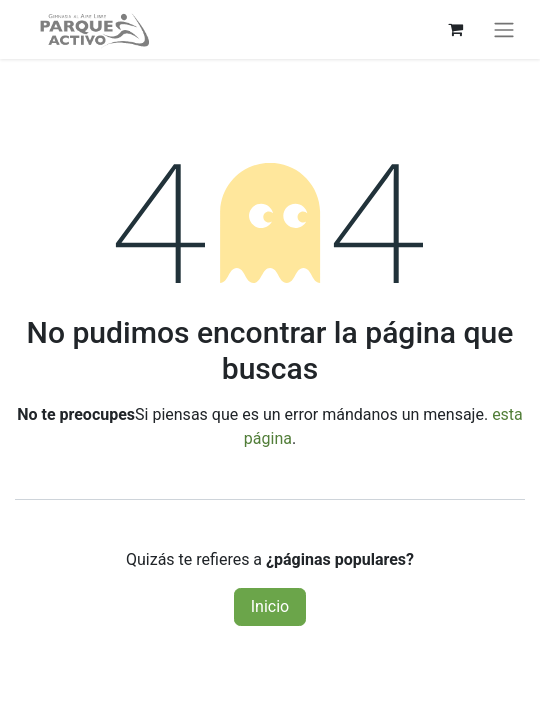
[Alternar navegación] (504, 29)
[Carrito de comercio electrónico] (455, 29)
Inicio (270, 606)
